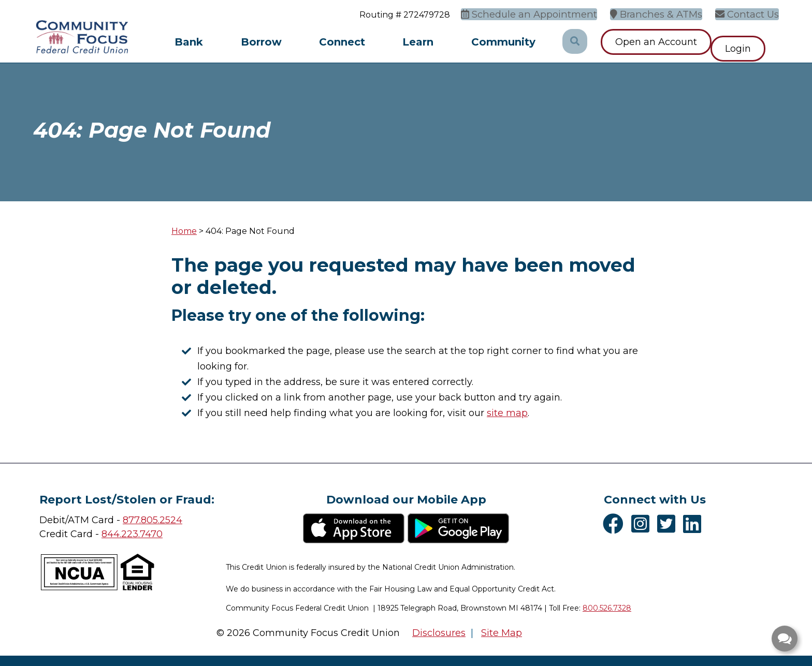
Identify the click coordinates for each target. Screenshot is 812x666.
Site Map (502, 633)
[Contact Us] (751, 13)
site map (507, 413)
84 (107, 534)
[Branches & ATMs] (666, 13)
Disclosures (439, 633)
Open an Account (656, 42)
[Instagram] (643, 524)
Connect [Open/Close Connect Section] (342, 42)
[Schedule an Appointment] (548, 13)
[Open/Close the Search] (574, 42)
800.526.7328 (607, 608)
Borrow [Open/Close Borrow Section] (261, 42)
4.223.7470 (138, 534)
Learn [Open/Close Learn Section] (418, 42)
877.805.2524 (153, 520)
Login (751, 42)
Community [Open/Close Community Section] (503, 42)
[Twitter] (669, 524)
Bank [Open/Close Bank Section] (189, 42)
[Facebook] (616, 524)
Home (184, 231)
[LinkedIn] (695, 524)
